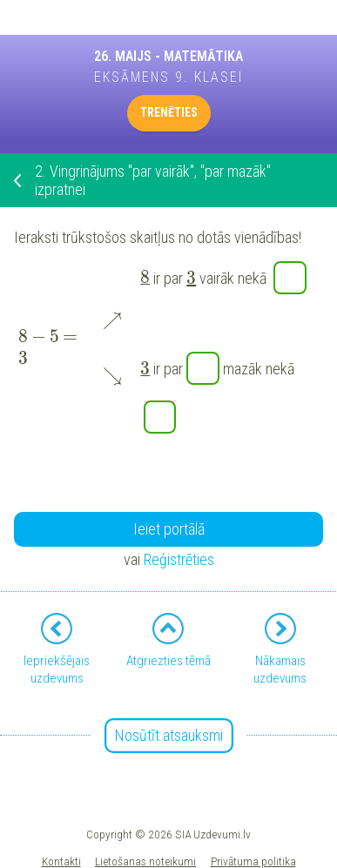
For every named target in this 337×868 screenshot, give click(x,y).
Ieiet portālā (169, 529)
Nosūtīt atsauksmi (169, 735)
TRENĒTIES (169, 112)
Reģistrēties (179, 559)
